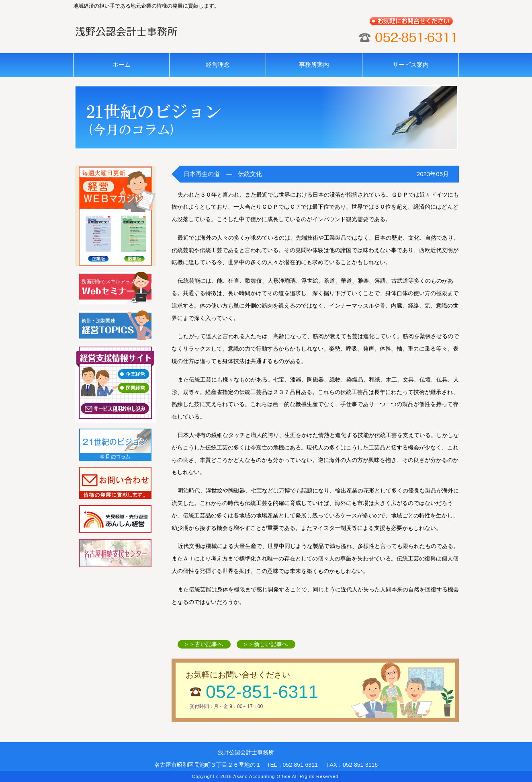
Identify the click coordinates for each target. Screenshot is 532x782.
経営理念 (218, 65)
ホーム (122, 65)
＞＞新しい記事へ (265, 644)
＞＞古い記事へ (203, 644)
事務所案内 (314, 65)
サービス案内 (411, 65)
